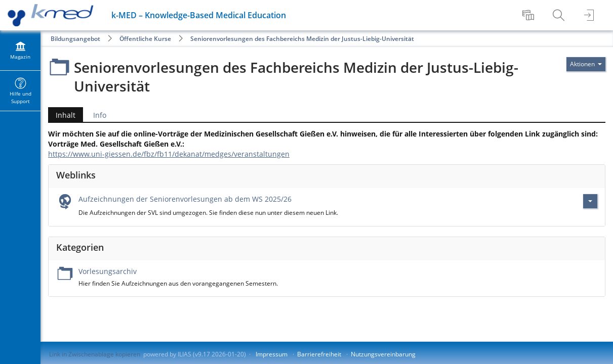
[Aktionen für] (586, 64)
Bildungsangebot (75, 39)
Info (100, 115)
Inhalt (62, 115)
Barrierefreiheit (319, 354)
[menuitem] (529, 15)
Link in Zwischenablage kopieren (95, 354)
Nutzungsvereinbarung (383, 354)
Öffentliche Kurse (145, 39)
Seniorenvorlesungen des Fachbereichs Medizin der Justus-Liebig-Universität (302, 39)
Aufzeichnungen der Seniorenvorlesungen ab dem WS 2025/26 (185, 199)
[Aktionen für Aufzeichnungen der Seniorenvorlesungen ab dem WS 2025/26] (590, 201)
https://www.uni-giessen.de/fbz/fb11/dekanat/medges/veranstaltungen (169, 154)
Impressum (272, 354)
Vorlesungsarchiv (108, 271)
